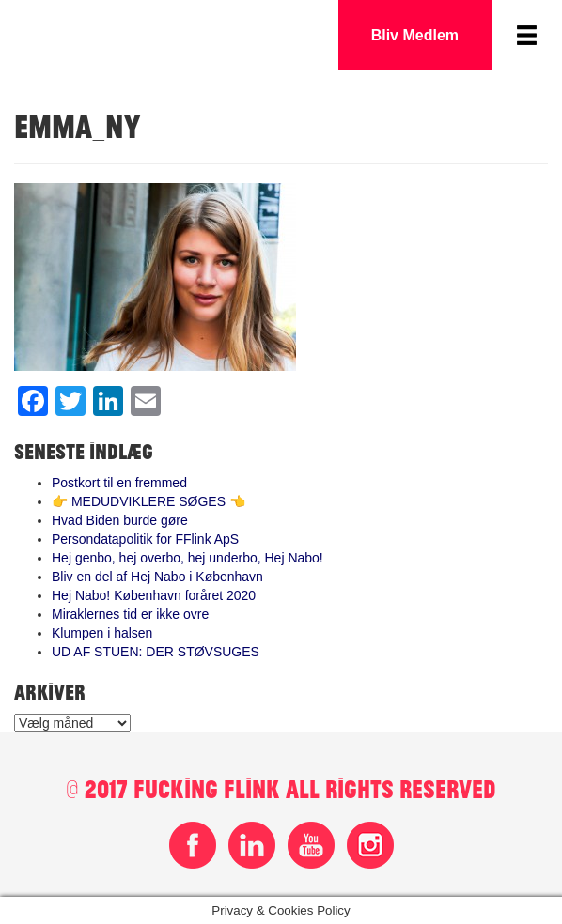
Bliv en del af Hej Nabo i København (157, 577)
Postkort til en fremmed (119, 483)
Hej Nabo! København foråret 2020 (154, 595)
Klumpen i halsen (102, 633)
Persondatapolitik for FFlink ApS (145, 539)
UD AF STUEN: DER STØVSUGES (156, 652)
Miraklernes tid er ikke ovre (130, 614)
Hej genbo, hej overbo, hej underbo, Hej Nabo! (187, 558)
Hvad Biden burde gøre (120, 520)
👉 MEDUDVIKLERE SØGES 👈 (148, 501)
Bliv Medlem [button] (415, 35)
